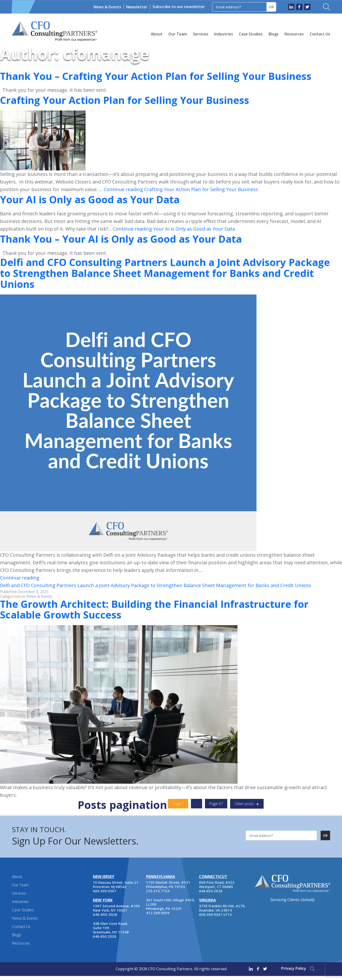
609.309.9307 (104, 895)
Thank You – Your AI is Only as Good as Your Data (131, 239)
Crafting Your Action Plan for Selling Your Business (135, 100)
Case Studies (251, 34)
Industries (224, 34)
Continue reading (181, 189)
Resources (294, 34)
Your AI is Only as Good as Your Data (97, 199)
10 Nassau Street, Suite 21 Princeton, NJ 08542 (116, 889)
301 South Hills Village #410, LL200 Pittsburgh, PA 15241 (171, 908)
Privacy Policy (294, 973)
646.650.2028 (104, 941)
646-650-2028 (105, 919)
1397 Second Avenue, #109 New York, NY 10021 (116, 912)
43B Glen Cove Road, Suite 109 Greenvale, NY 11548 (111, 932)
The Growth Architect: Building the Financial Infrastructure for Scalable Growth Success (167, 613)
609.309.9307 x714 (215, 919)
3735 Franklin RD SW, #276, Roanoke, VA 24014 (222, 912)
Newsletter (137, 7)
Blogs (274, 34)
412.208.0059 (158, 917)
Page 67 (216, 808)
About (157, 34)
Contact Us (320, 34)
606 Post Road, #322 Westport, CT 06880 (217, 889)
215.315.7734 (158, 895)
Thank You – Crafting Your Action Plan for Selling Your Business (169, 76)
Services (201, 34)
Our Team (178, 34)
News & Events (107, 7)
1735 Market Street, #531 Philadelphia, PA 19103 (168, 889)
